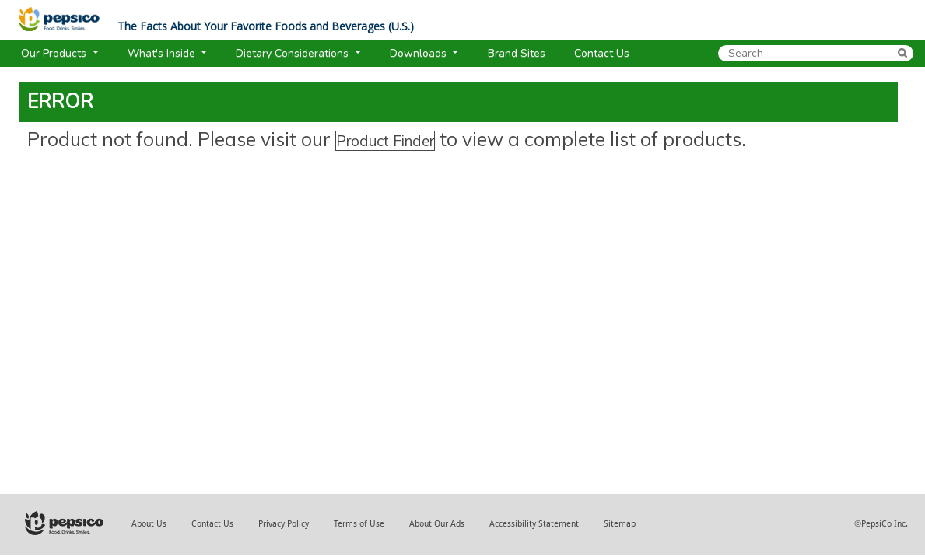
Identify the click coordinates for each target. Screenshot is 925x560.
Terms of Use (359, 523)
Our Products (55, 53)
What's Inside (163, 53)
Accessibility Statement (534, 523)
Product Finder (385, 141)
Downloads (420, 53)
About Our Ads (437, 523)
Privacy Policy (284, 523)
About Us (149, 523)
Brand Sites (517, 53)
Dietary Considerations (294, 53)
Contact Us (212, 523)
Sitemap (620, 523)
